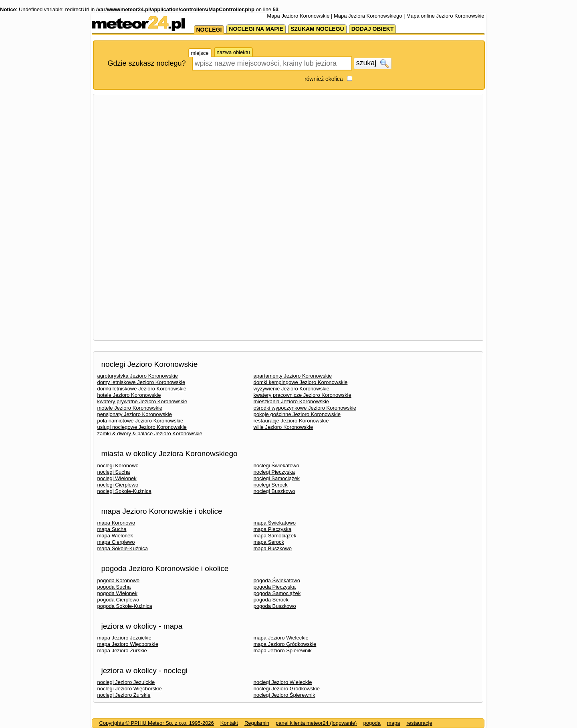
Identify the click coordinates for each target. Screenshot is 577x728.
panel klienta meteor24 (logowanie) (316, 723)
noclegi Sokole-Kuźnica (124, 491)
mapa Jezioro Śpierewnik (283, 651)
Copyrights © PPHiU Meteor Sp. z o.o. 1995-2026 (157, 723)
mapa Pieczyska (273, 529)
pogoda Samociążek (277, 593)
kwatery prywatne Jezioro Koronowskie (142, 401)
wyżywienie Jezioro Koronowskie (292, 389)
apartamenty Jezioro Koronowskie (293, 376)
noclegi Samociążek (277, 478)
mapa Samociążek (275, 536)
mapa (394, 723)
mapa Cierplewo (116, 542)
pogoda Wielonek (117, 593)
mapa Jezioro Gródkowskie (285, 644)
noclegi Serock (271, 485)
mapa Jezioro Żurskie (122, 651)
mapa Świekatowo (275, 523)
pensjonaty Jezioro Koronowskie (135, 414)
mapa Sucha (112, 529)
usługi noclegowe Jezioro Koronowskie (142, 427)
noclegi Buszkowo (274, 491)
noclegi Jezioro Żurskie (124, 695)
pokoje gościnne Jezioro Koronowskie (297, 414)
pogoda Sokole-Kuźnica (125, 606)
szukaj (373, 63)
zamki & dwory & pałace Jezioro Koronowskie (150, 433)
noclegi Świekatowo (276, 466)
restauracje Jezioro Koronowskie (291, 421)
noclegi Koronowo (118, 466)
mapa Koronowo (116, 523)
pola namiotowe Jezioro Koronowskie (140, 421)
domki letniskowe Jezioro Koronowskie (142, 389)
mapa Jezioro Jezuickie (124, 638)
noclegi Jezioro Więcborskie (130, 689)
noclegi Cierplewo (118, 485)
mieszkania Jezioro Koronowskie (292, 401)
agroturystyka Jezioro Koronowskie (138, 376)
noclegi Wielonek (117, 478)
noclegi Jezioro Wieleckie (283, 682)
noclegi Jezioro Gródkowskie (287, 689)
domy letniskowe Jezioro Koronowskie (141, 382)
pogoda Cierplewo (118, 600)
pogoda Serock (271, 600)
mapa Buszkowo (273, 548)
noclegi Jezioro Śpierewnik (284, 695)
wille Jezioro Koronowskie (283, 427)
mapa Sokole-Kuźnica (123, 548)
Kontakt (229, 723)
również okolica (324, 79)
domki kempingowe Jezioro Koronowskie (301, 382)
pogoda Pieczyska (275, 587)
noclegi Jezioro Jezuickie (126, 682)
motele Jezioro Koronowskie (130, 408)
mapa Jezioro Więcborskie (128, 644)
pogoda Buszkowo (275, 606)
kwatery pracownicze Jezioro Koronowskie (303, 395)
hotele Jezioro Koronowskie (129, 395)
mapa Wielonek (115, 536)
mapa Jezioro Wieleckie (281, 638)
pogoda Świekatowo (277, 580)
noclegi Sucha (114, 472)
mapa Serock (269, 542)
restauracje (419, 723)
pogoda (372, 723)
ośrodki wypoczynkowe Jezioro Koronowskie (305, 408)
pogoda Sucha (114, 587)
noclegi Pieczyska (274, 472)
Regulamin (257, 723)
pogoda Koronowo (119, 580)
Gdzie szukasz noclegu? (147, 63)
